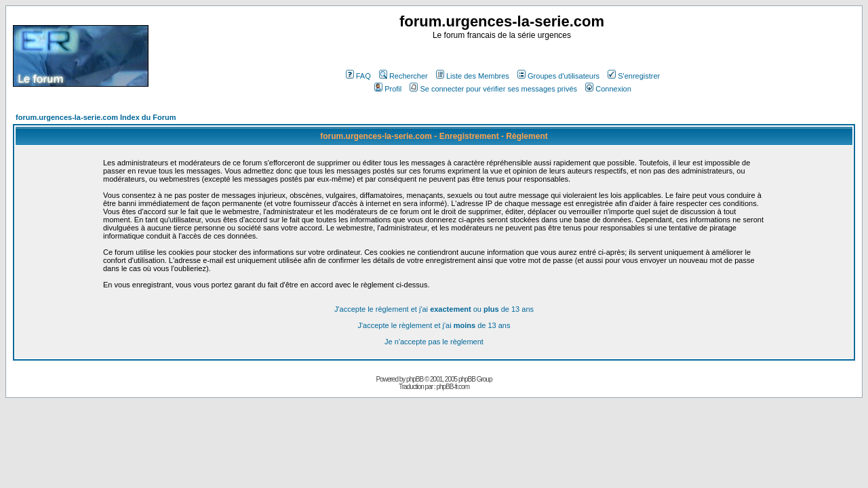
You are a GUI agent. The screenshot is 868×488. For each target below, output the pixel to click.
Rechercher (403, 76)
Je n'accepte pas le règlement (434, 342)
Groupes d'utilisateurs (558, 76)
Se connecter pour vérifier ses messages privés (493, 89)
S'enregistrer (634, 76)
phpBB (415, 379)
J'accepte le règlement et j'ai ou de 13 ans (434, 309)
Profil (388, 89)
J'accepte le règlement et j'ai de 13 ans (434, 325)
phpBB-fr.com (453, 387)
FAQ (358, 76)
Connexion (608, 89)
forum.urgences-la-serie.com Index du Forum (96, 117)
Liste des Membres (473, 76)
